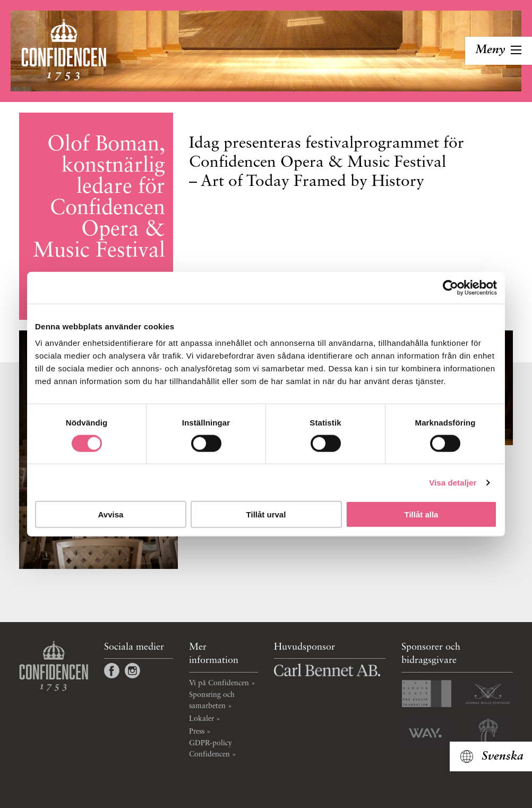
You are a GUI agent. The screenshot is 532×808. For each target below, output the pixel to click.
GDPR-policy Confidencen (211, 749)
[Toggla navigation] (499, 51)
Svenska (503, 756)
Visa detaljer (453, 482)
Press (197, 732)
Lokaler (201, 719)
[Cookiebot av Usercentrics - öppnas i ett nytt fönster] (451, 287)
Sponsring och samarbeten (212, 700)
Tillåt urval (266, 514)
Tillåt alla (422, 514)
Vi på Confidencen (219, 683)
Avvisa (111, 514)
